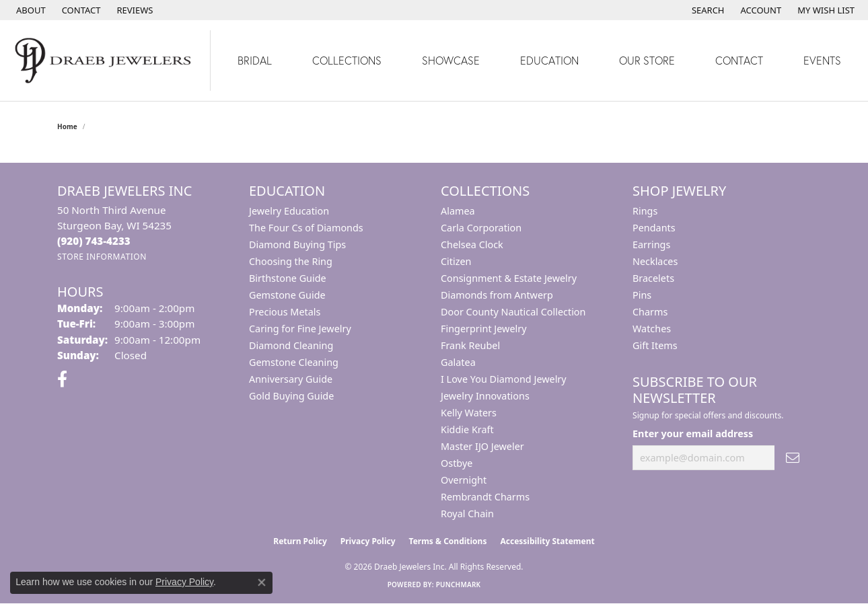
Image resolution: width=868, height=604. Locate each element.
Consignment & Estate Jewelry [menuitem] (509, 278)
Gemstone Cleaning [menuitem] (294, 362)
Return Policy (300, 541)
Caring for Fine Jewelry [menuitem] (300, 329)
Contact (739, 60)
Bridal (255, 60)
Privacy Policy (368, 541)
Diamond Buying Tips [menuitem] (297, 244)
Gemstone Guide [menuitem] (287, 295)
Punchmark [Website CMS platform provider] (459, 584)
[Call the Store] (94, 241)
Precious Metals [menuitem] (285, 312)
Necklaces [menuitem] (655, 261)
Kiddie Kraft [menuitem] (467, 429)
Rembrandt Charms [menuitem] (485, 497)
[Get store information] (102, 257)
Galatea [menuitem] (458, 362)
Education (549, 60)
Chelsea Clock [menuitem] (472, 244)
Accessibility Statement (547, 541)
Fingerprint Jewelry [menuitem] (484, 329)
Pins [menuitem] (642, 295)
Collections (347, 60)
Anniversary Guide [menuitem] (291, 379)
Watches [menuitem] (652, 329)
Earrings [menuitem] (651, 244)
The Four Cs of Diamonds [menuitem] (306, 228)
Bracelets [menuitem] (653, 278)
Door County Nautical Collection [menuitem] (513, 312)
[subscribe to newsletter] (793, 458)
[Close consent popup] (262, 582)
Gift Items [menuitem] (655, 345)
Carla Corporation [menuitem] (481, 228)
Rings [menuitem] (645, 211)
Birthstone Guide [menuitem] (288, 278)
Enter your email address (693, 433)
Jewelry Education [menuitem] (289, 211)
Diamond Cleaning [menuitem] (291, 345)
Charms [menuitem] (650, 312)
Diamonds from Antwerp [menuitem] (497, 295)
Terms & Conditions (448, 541)
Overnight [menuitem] (464, 480)
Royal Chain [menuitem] (467, 514)
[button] (707, 10)
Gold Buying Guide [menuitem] (291, 396)
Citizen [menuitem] (456, 261)
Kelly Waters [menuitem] (469, 413)
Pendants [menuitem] (654, 228)
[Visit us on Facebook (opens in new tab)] (62, 379)
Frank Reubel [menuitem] (470, 345)
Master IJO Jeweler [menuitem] (482, 446)
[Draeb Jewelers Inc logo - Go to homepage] (105, 61)
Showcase (451, 60)
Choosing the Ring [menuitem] (291, 261)
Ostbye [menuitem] (457, 463)
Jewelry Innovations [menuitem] (485, 396)
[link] (30, 10)
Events (822, 60)
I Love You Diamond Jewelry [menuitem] (504, 379)
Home (67, 126)
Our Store (647, 60)
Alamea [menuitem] (458, 211)
